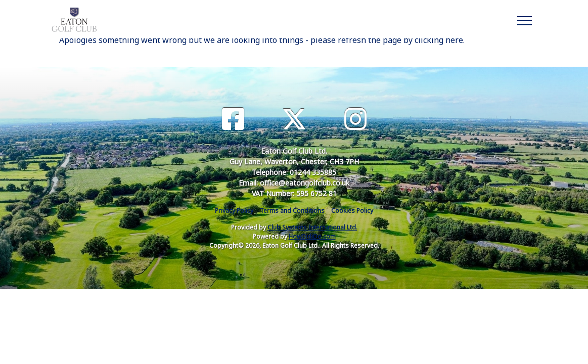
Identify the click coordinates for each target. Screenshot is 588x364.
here (454, 40)
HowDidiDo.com (312, 236)
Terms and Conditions (292, 211)
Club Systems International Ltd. (312, 227)
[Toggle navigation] (524, 19)
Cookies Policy (352, 211)
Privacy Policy (234, 211)
